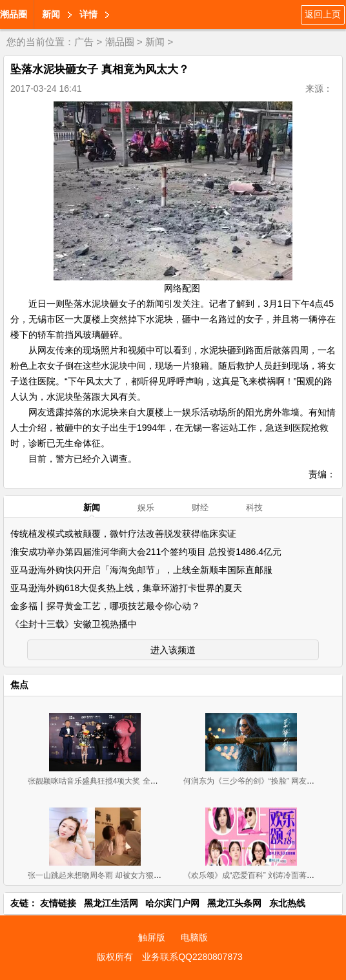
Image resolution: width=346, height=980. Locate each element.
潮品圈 (14, 14)
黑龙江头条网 (234, 903)
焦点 (19, 685)
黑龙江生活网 (111, 903)
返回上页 (323, 14)
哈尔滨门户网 (172, 903)
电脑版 (194, 937)
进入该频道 (173, 650)
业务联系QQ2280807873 (192, 957)
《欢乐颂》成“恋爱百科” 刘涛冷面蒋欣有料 (257, 875)
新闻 (51, 14)
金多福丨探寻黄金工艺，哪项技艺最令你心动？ (105, 606)
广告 (84, 42)
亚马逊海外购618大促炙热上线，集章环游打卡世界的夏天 (126, 588)
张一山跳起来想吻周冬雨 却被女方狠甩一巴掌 (106, 875)
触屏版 (152, 937)
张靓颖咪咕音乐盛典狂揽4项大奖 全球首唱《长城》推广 (124, 781)
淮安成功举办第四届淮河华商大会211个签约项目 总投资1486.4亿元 (146, 552)
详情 (88, 14)
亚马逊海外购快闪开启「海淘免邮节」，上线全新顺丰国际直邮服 (141, 570)
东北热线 (287, 903)
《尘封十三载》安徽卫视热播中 (74, 624)
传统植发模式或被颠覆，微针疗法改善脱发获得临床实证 (123, 534)
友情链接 (58, 903)
